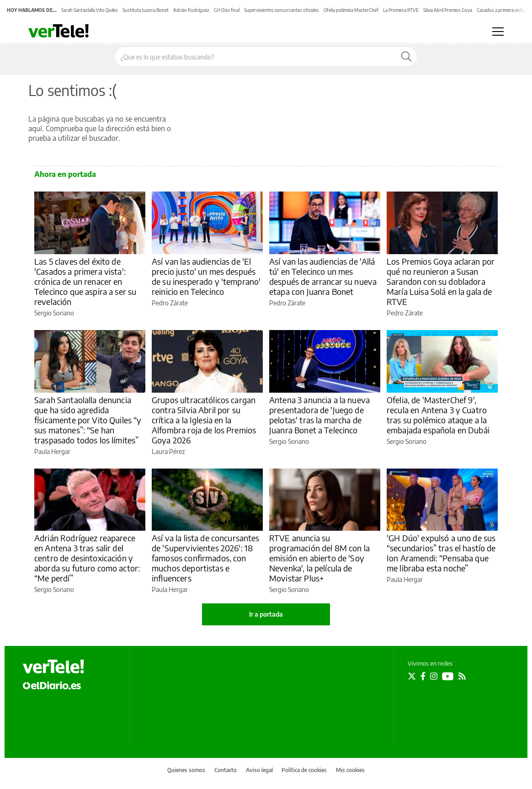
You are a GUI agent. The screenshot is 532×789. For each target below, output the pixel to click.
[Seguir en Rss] (462, 676)
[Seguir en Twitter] (412, 676)
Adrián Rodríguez (191, 10)
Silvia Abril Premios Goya (448, 10)
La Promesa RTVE (401, 10)
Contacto (226, 770)
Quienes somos (186, 770)
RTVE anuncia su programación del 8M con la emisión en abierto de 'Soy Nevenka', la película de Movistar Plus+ (319, 558)
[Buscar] (406, 57)
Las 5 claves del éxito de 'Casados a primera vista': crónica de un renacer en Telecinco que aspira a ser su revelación (85, 281)
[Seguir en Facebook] (423, 676)
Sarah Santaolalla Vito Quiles (90, 10)
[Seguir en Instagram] (434, 676)
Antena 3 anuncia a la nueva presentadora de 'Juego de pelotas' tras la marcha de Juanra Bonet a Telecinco (319, 415)
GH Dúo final (227, 10)
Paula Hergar (52, 451)
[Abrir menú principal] (498, 32)
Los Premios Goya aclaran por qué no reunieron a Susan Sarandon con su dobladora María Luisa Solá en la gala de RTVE (441, 281)
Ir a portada (266, 614)
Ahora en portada (65, 174)
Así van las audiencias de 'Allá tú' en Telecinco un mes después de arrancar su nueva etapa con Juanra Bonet (323, 276)
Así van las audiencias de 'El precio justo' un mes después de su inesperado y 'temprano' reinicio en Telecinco (206, 276)
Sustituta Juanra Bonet (146, 10)
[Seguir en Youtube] (448, 676)
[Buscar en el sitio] (256, 57)
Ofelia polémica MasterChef (351, 10)
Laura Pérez (168, 451)
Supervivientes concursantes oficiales (282, 10)
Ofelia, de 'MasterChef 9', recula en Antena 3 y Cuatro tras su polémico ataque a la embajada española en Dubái (438, 415)
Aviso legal (259, 770)
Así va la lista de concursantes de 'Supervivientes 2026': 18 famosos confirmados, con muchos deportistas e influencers (206, 558)
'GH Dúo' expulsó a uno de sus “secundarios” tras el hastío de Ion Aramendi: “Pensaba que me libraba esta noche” (441, 553)
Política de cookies (304, 770)
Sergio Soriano (54, 313)
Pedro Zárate (170, 303)
